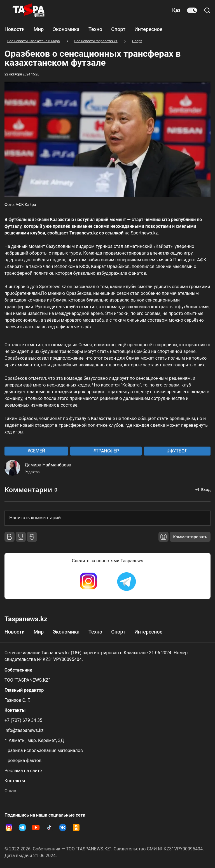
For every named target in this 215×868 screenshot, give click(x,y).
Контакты (15, 781)
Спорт (118, 29)
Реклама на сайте (23, 771)
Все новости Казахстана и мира (34, 41)
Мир (39, 29)
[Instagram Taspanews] (88, 582)
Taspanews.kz (26, 619)
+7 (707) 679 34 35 (23, 720)
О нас (10, 791)
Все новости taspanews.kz (96, 41)
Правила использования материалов (44, 750)
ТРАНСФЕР (107, 451)
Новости (15, 29)
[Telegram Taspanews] (127, 582)
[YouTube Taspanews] (36, 827)
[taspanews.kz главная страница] (29, 10)
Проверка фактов (23, 761)
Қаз (176, 10)
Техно (95, 29)
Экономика (66, 29)
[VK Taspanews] (63, 827)
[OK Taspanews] (76, 827)
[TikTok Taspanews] (49, 827)
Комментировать (190, 537)
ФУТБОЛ (178, 451)
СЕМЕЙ (37, 451)
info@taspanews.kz (24, 730)
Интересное (148, 29)
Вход (206, 489)
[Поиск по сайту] (207, 10)
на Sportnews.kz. (142, 233)
